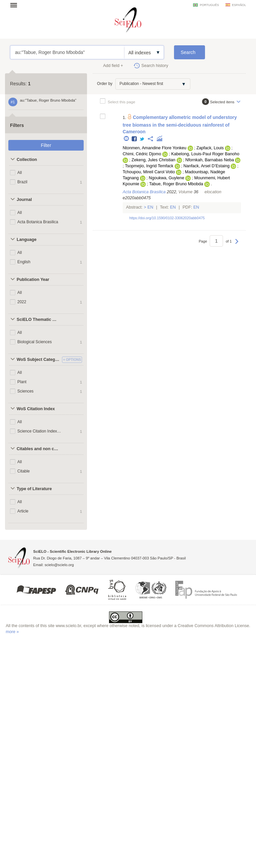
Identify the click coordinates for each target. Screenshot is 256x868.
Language (26, 240)
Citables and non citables (38, 449)
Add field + (113, 66)
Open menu (16, 5)
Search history (155, 66)
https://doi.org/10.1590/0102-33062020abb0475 (167, 218)
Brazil (22, 182)
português (209, 5)
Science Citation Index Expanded (39, 431)
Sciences (25, 391)
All (19, 173)
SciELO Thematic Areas (38, 320)
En (150, 207)
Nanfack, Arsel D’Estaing (206, 166)
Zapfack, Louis (210, 148)
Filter (46, 145)
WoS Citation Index (36, 409)
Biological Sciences (34, 342)
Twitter (142, 139)
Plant (22, 382)
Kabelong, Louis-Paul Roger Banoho (205, 154)
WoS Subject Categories (38, 360)
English (24, 262)
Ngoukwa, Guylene (166, 178)
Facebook (134, 139)
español (239, 5)
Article (23, 511)
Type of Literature (34, 489)
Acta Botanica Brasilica (38, 222)
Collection (27, 160)
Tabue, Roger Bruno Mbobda (176, 184)
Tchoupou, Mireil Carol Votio (149, 172)
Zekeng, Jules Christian (153, 160)
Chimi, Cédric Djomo (142, 154)
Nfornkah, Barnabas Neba (210, 160)
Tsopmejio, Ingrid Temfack (149, 166)
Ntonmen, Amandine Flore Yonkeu (154, 148)
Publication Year (33, 280)
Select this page (121, 102)
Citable (23, 471)
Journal (24, 200)
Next (237, 245)
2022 (22, 302)
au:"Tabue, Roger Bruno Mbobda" (67, 52)
